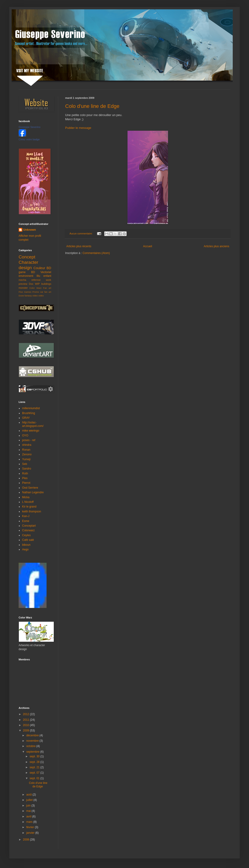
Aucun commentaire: (81, 233)
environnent (26, 276)
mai (29, 811)
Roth (25, 473)
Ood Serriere (30, 488)
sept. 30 (35, 756)
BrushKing (29, 413)
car (42, 292)
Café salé (28, 540)
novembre (33, 741)
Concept (27, 257)
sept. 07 (35, 773)
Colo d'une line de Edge (92, 106)
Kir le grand (29, 507)
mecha (22, 280)
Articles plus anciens (217, 246)
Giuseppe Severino (30, 127)
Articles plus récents (79, 246)
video (35, 296)
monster (23, 288)
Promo (36, 292)
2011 (27, 720)
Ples (25, 478)
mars (30, 822)
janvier (31, 833)
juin (29, 806)
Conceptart (29, 526)
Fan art (47, 288)
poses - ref (29, 440)
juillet (30, 800)
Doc (31, 284)
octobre (31, 746)
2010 (27, 725)
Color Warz (35, 288)
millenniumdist (31, 408)
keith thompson (32, 511)
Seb (25, 464)
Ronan (26, 450)
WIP (37, 284)
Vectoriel (46, 272)
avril (29, 817)
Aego (25, 549)
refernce (36, 280)
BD (33, 272)
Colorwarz (28, 530)
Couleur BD (42, 268)
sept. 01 (35, 778)
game (22, 272)
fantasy (28, 296)
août (29, 795)
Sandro (27, 469)
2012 (27, 714)
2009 (27, 731)
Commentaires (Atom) (96, 253)
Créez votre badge (29, 139)
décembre (33, 735)
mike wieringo (31, 431)
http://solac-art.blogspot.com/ (33, 424)
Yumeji (26, 459)
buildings (46, 284)
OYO (25, 436)
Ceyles (26, 535)
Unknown (30, 230)
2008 (27, 840)
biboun (26, 545)
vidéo (41, 296)
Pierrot (26, 483)
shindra (27, 445)
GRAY (26, 418)
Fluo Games (25, 292)
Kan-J (26, 516)
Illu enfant (44, 276)
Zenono (27, 454)
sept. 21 (35, 767)
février (31, 827)
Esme (26, 521)
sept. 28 (35, 762)
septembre (33, 752)
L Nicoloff (28, 502)
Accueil (148, 246)
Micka (26, 497)
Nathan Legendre (33, 492)
